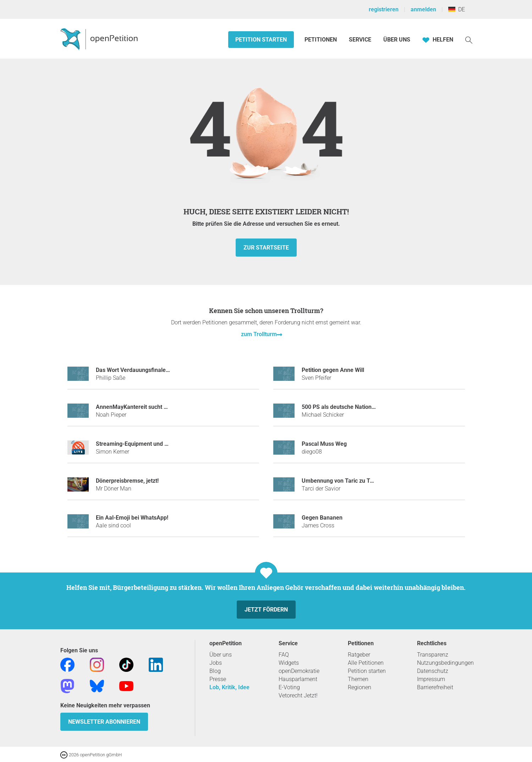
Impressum (431, 679)
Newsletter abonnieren (104, 722)
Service (360, 40)
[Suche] (469, 40)
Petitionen (321, 40)
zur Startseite (266, 248)
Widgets (289, 663)
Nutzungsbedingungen (445, 663)
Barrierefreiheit (435, 687)
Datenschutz (433, 671)
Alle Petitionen (366, 663)
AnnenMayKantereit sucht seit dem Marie (149, 407)
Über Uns (397, 40)
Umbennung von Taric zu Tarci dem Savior (356, 481)
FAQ (284, 655)
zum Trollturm (259, 334)
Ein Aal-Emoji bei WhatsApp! (132, 518)
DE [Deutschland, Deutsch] (457, 9)
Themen (358, 679)
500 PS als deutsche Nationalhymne (348, 407)
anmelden (423, 9)
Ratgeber (359, 655)
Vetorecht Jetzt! (298, 695)
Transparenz (433, 655)
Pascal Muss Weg (324, 444)
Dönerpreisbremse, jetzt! (127, 481)
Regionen (360, 687)
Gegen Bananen (322, 518)
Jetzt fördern (266, 610)
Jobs (216, 663)
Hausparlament (298, 679)
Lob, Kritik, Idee (229, 687)
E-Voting (289, 687)
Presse (218, 679)
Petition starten (261, 40)
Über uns (221, 655)
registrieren (384, 9)
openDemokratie (299, 671)
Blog (215, 671)
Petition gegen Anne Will (333, 370)
